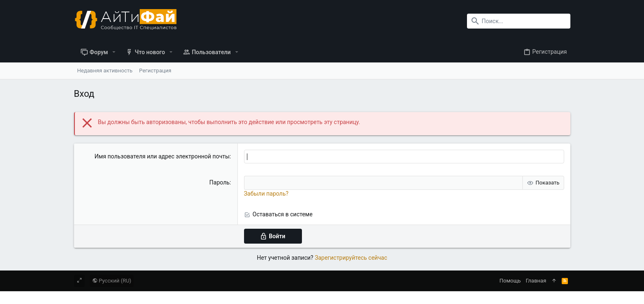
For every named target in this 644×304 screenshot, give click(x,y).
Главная (536, 281)
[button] (114, 52)
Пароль (219, 182)
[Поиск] (519, 21)
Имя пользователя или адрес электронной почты (162, 156)
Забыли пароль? (266, 194)
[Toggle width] (79, 281)
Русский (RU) (112, 281)
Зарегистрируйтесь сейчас (351, 258)
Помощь (510, 281)
